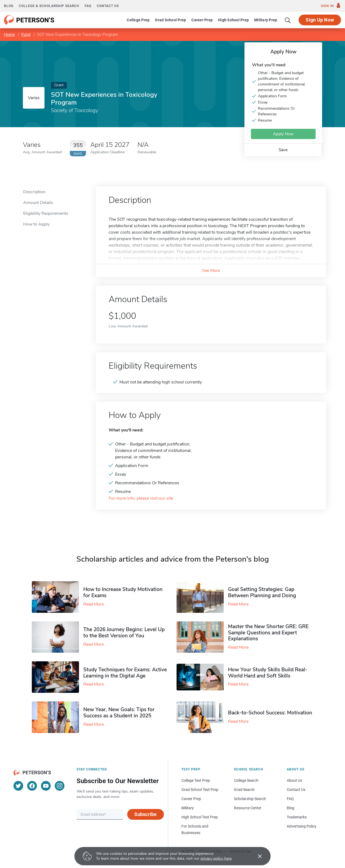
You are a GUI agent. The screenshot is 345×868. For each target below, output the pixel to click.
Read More (94, 604)
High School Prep (233, 20)
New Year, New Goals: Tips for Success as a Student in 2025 (119, 713)
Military (188, 808)
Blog (9, 6)
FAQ (88, 6)
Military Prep (266, 20)
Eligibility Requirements (46, 213)
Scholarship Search (250, 799)
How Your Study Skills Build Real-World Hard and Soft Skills (268, 673)
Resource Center (248, 808)
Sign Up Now (320, 20)
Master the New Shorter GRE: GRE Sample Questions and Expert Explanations (268, 633)
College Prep (138, 20)
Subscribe (145, 814)
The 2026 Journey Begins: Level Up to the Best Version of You (124, 633)
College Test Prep (196, 780)
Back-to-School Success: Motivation (270, 713)
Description (34, 192)
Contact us (108, 6)
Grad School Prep (170, 20)
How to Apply (36, 224)
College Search (246, 780)
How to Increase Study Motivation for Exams (123, 592)
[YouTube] (46, 786)
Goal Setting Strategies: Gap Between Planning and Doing (262, 592)
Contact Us (296, 790)
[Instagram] (60, 786)
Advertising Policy (302, 826)
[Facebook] (32, 786)
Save (283, 150)
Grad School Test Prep (200, 790)
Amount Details (38, 203)
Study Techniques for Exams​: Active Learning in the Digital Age (125, 673)
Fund (26, 34)
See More (211, 271)
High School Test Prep (200, 817)
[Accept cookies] (256, 856)
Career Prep (202, 20)
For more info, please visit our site (141, 498)
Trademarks (297, 817)
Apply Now (283, 134)
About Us (294, 780)
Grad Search (244, 790)
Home (9, 34)
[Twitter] (18, 786)
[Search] (288, 20)
